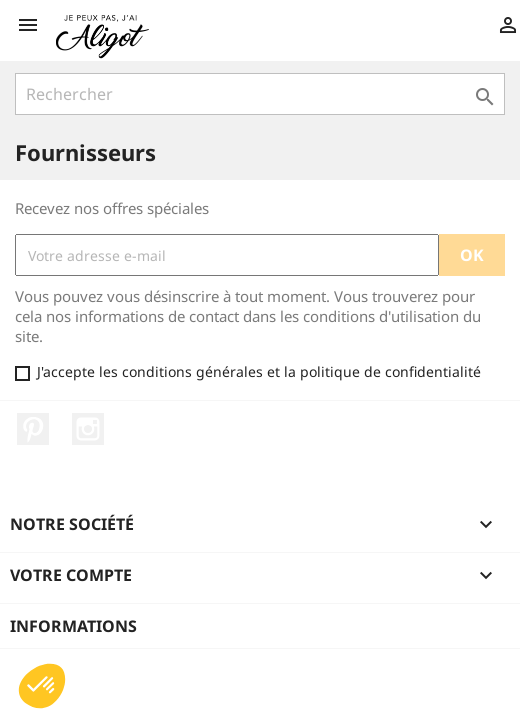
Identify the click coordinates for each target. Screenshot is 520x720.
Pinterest (33, 429)
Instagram (88, 429)
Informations (73, 626)
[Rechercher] (260, 94)
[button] (42, 686)
